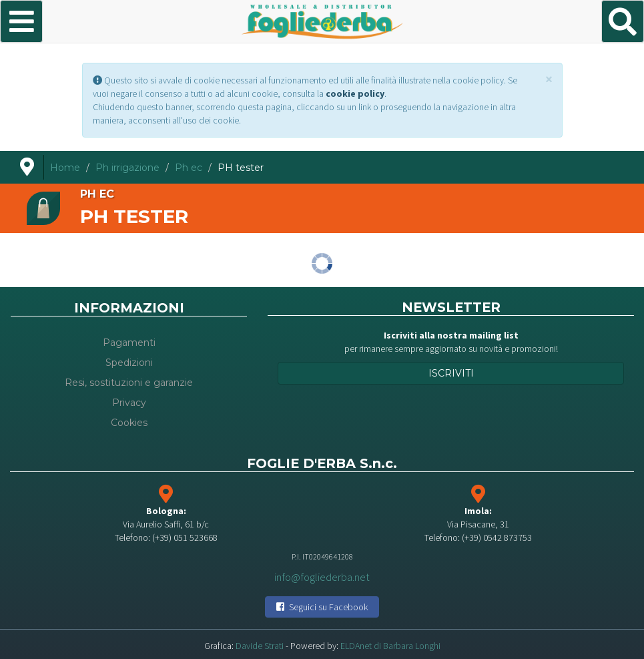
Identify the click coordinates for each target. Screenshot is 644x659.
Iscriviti (451, 373)
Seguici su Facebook (322, 607)
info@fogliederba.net (322, 576)
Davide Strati (260, 646)
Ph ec (189, 168)
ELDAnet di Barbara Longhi (390, 646)
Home (65, 168)
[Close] (549, 79)
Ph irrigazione (127, 168)
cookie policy (355, 93)
